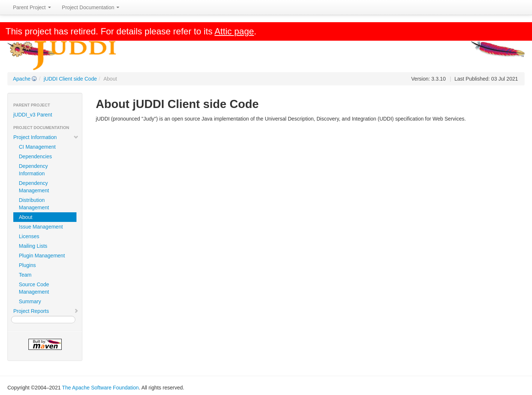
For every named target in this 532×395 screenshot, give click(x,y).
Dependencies (35, 156)
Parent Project (32, 7)
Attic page (234, 31)
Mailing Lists (33, 246)
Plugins (27, 265)
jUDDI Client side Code (70, 79)
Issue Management (41, 227)
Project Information (46, 137)
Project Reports (46, 311)
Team (25, 275)
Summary (30, 301)
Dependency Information (33, 170)
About (26, 217)
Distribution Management (34, 204)
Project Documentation (91, 7)
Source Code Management (34, 288)
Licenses (29, 236)
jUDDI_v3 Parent (33, 115)
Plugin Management (42, 256)
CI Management (37, 147)
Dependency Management (34, 187)
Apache (22, 79)
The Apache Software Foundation (100, 388)
